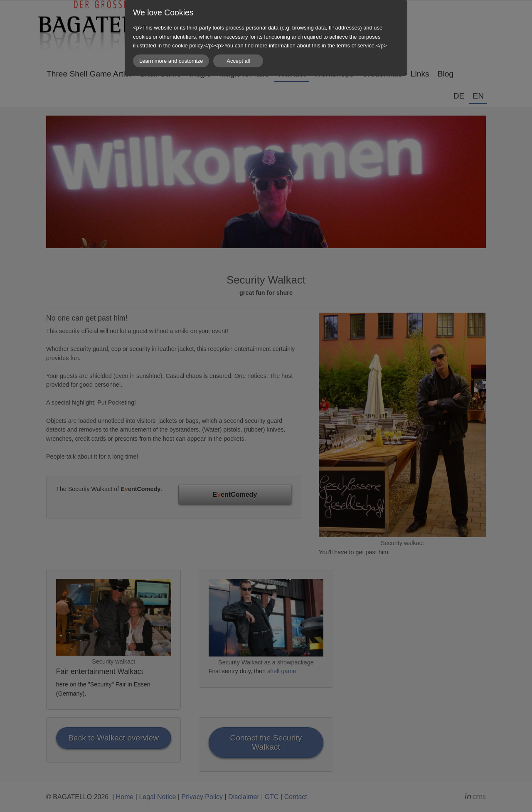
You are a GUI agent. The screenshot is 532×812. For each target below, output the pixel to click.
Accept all (238, 61)
